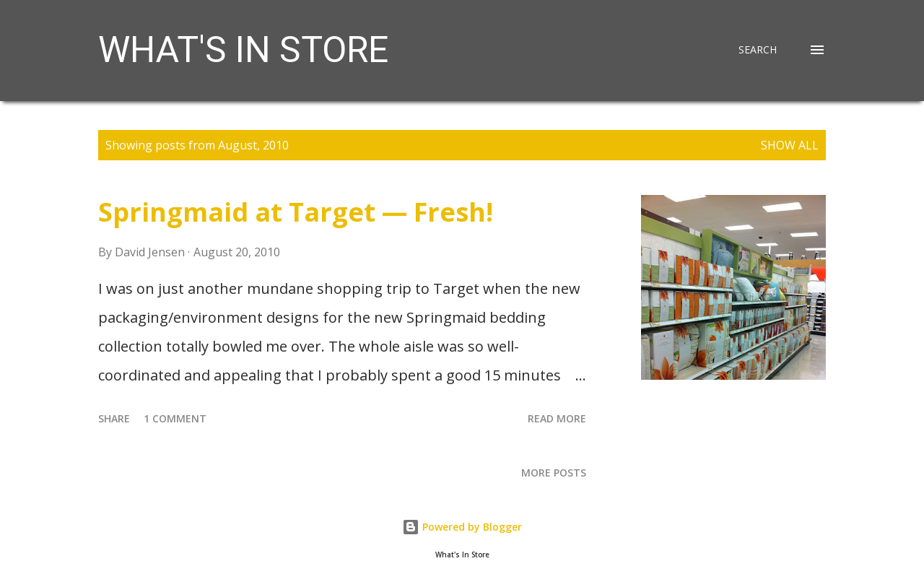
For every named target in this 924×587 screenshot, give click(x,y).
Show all (790, 145)
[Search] (758, 50)
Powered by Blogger (462, 527)
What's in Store (243, 50)
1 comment (175, 418)
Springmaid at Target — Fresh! (296, 212)
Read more (557, 418)
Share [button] (114, 418)
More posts (554, 473)
